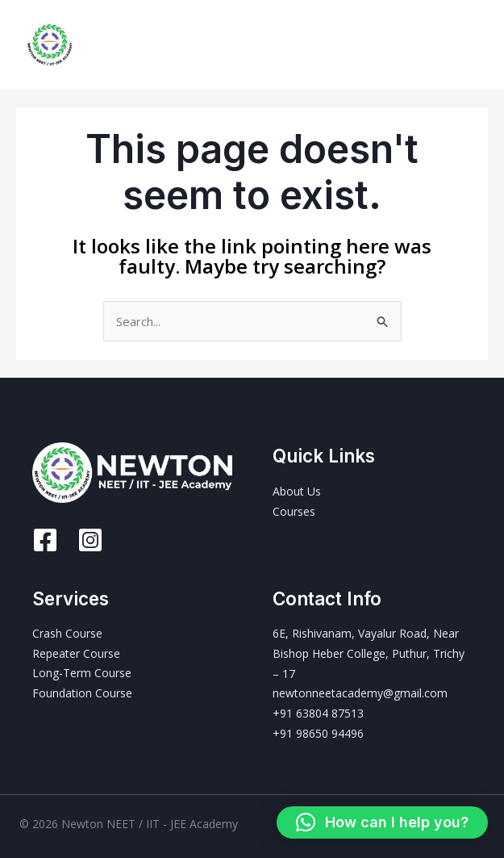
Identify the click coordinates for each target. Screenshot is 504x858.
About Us (297, 491)
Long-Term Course (82, 674)
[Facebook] (45, 540)
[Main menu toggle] (471, 45)
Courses (294, 511)
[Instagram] (90, 540)
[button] (382, 822)
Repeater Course (76, 653)
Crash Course (67, 634)
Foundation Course (82, 694)
